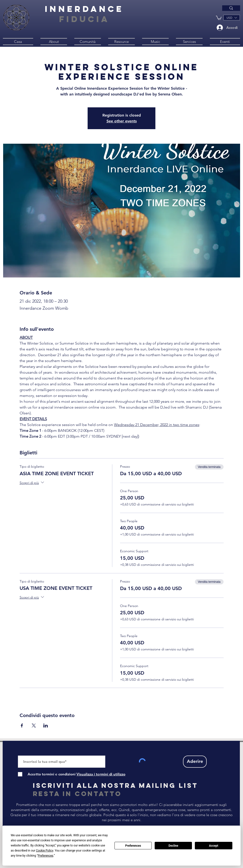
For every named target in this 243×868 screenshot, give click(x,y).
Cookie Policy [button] (44, 851)
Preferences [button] (46, 856)
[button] (219, 18)
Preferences (133, 846)
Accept (214, 846)
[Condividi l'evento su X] (34, 726)
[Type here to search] (190, 10)
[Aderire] (195, 762)
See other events (122, 121)
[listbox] (232, 18)
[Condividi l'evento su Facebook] (22, 726)
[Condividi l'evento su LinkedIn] (46, 726)
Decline (173, 846)
